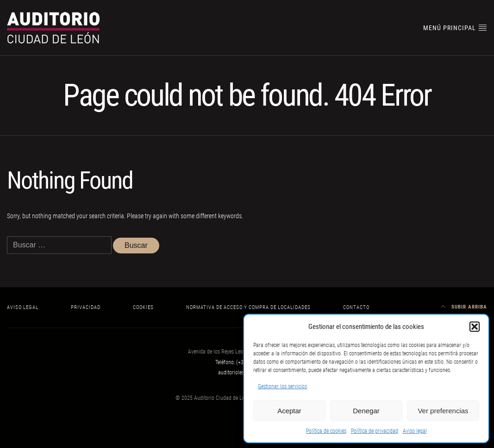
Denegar (366, 411)
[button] (475, 327)
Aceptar (289, 411)
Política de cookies (326, 431)
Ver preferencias (443, 411)
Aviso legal (415, 431)
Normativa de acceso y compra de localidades (248, 307)
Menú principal (455, 27)
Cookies (143, 307)
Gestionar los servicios (282, 386)
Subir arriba (464, 307)
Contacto (356, 307)
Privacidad (86, 307)
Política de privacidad (375, 431)
